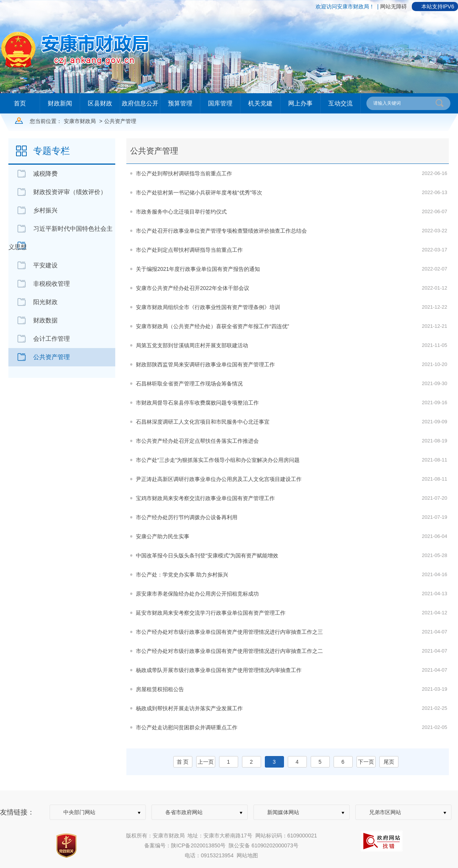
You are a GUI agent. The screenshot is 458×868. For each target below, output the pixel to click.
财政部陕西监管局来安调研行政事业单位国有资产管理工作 (205, 364)
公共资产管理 (120, 121)
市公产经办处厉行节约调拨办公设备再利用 (187, 517)
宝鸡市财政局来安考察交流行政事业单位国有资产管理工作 (205, 498)
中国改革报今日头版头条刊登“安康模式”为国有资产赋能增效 (207, 555)
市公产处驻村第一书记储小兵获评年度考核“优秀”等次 (199, 193)
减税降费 (45, 174)
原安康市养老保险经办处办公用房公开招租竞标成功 (197, 594)
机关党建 (260, 103)
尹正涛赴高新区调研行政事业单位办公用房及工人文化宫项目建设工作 (219, 479)
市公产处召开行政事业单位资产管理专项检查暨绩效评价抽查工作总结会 (221, 231)
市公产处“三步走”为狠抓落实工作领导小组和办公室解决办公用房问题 (218, 460)
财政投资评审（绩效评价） (70, 192)
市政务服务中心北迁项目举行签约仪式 (181, 212)
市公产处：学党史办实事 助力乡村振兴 (182, 575)
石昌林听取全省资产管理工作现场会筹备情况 (189, 384)
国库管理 (220, 103)
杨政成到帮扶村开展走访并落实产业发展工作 (189, 708)
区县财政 (100, 103)
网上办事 (300, 103)
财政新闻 (60, 103)
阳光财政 (45, 302)
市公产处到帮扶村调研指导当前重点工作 (184, 173)
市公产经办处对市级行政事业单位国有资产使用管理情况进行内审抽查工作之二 (229, 651)
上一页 (206, 762)
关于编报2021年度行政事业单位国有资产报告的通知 (198, 269)
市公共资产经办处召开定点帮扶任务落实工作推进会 (197, 441)
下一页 (366, 762)
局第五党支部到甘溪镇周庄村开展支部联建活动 (192, 345)
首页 (20, 103)
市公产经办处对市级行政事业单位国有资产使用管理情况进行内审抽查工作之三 (229, 632)
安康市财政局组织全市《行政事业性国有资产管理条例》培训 (208, 307)
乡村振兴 (45, 210)
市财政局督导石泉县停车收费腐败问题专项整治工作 (197, 403)
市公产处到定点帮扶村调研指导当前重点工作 (189, 250)
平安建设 (45, 265)
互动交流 (340, 103)
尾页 (389, 762)
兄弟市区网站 (385, 812)
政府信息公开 (140, 103)
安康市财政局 (80, 121)
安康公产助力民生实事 (163, 536)
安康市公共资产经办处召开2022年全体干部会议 (193, 288)
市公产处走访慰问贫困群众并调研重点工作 (187, 727)
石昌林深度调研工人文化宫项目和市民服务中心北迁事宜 (203, 422)
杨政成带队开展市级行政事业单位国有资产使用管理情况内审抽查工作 (219, 670)
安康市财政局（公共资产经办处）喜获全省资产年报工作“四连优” (212, 326)
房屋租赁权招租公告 (160, 689)
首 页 (183, 762)
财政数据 (45, 320)
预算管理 (180, 103)
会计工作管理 (52, 339)
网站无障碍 (393, 6)
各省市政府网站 (184, 812)
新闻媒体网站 (283, 812)
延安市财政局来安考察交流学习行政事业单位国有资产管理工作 (211, 613)
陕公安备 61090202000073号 (264, 845)
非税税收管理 (52, 284)
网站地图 (247, 855)
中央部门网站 (79, 812)
